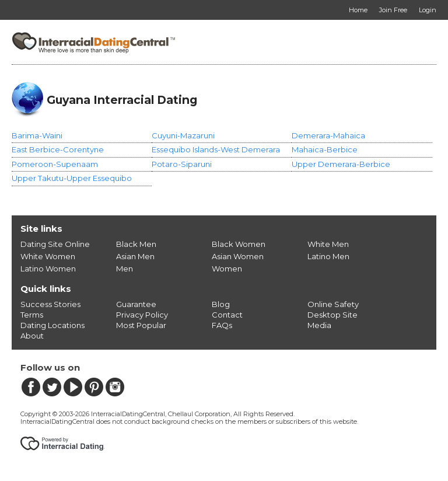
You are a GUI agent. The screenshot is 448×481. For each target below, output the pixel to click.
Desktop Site (332, 315)
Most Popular (141, 325)
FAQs (222, 325)
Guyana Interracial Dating (122, 100)
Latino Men (328, 256)
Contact (227, 315)
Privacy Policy (142, 315)
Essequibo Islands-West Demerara (216, 149)
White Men (328, 244)
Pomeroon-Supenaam (55, 164)
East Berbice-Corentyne (58, 149)
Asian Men (135, 256)
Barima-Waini (37, 135)
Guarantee (136, 304)
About (32, 336)
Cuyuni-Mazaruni (183, 135)
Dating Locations (52, 325)
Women (227, 269)
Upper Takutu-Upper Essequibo (72, 178)
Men (125, 269)
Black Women (239, 244)
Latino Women (48, 269)
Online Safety (333, 304)
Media (319, 325)
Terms (32, 315)
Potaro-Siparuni (182, 164)
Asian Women (238, 256)
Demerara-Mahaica (328, 135)
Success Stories (50, 304)
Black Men (136, 244)
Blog (221, 304)
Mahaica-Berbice (325, 149)
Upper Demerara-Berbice (341, 164)
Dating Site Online (55, 244)
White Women (48, 256)
